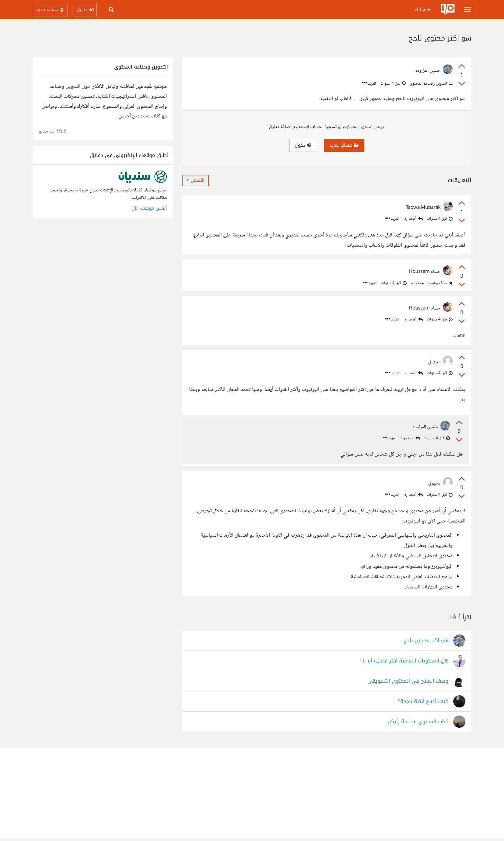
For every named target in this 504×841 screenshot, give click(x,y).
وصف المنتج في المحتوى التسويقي (408, 684)
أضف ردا (413, 219)
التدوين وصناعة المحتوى (431, 84)
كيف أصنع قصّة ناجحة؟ (423, 704)
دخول (303, 145)
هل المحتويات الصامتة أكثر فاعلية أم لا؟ (404, 664)
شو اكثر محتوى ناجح (426, 643)
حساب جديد (344, 145)
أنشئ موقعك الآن (149, 208)
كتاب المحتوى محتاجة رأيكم (418, 724)
